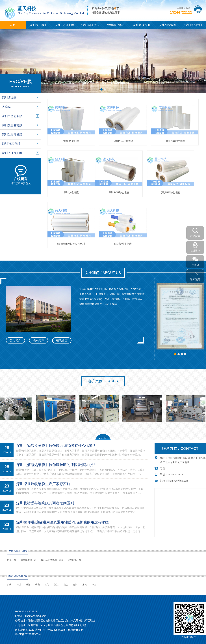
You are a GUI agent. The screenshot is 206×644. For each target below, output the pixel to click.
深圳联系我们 (193, 25)
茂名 (66, 585)
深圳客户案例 (116, 25)
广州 (9, 585)
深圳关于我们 (39, 25)
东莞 (84, 585)
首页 (13, 25)
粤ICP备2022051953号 (28, 634)
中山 (94, 585)
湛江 (56, 585)
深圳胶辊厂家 (74, 560)
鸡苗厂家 (12, 560)
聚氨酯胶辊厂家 (29, 560)
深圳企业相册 (142, 25)
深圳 (19, 585)
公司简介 (15, 340)
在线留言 (62, 340)
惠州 (75, 585)
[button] (101, 89)
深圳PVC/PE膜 (64, 25)
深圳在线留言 (167, 25)
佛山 (38, 585)
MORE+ (103, 438)
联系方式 (39, 340)
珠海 (28, 585)
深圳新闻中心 (90, 25)
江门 (47, 585)
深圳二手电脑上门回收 (52, 560)
